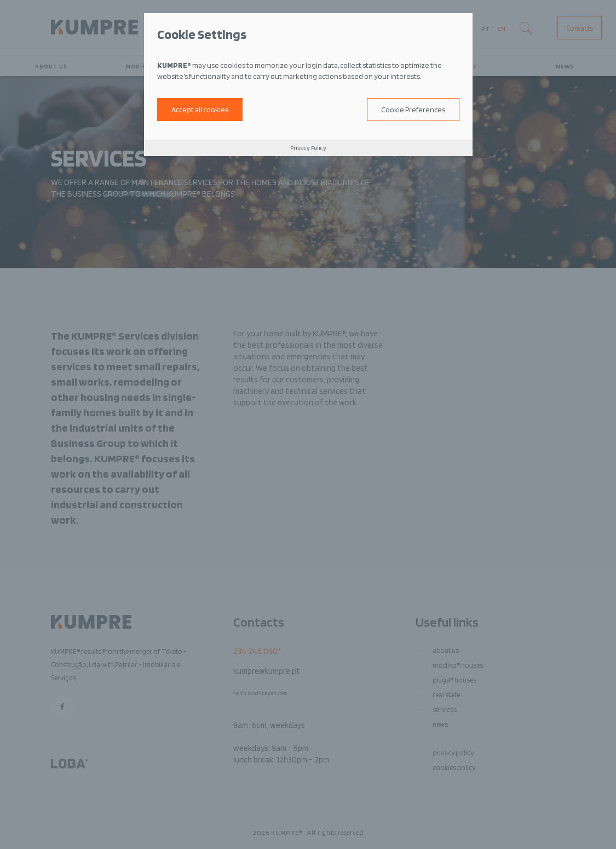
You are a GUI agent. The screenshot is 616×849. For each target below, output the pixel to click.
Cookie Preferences (413, 110)
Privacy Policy (308, 148)
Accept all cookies (200, 110)
